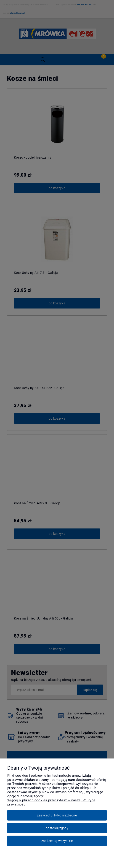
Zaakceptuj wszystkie (57, 841)
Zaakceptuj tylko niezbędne (57, 815)
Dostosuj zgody (57, 828)
